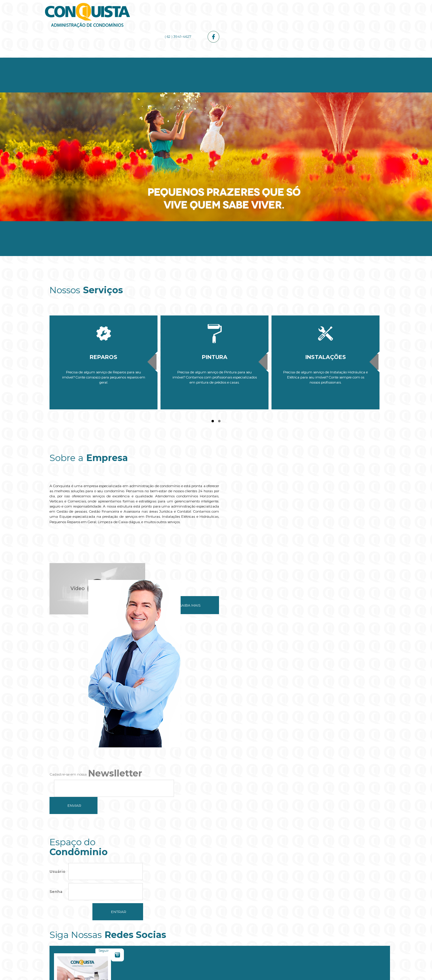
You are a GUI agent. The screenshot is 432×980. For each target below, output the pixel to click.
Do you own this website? (188, 892)
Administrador (244, 60)
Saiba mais (182, 593)
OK (254, 892)
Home (77, 60)
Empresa (133, 60)
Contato (355, 60)
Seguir (274, 692)
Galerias (299, 60)
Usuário (57, 700)
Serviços (188, 60)
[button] (216, 910)
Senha (56, 721)
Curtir (361, 692)
